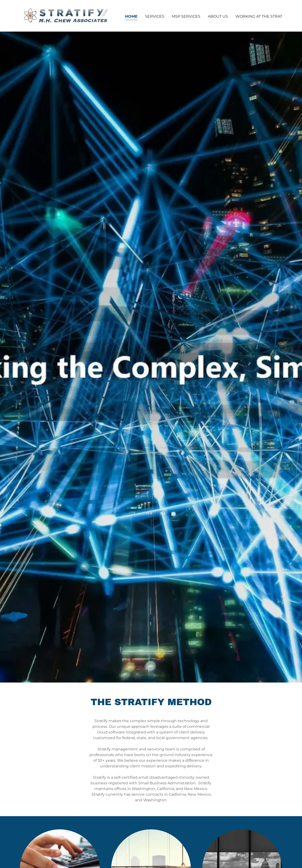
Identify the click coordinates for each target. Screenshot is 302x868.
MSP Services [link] (186, 16)
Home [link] (131, 16)
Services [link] (155, 16)
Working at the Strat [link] (259, 16)
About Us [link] (218, 16)
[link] (66, 15)
